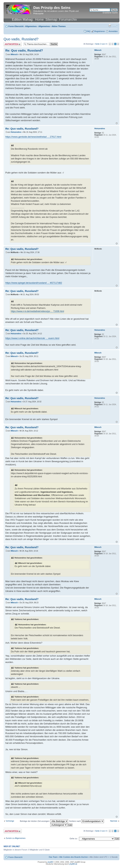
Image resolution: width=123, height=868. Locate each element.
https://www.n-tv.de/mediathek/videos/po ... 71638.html (37, 311)
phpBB (50, 862)
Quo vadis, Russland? (21, 39)
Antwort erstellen (13, 44)
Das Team (53, 857)
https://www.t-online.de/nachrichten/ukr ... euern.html (32, 338)
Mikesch (14, 54)
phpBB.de (73, 864)
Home (39, 20)
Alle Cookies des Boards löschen (74, 857)
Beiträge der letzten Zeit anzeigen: (44, 821)
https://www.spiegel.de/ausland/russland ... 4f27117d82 (34, 283)
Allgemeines (31, 26)
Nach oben (117, 123)
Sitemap (51, 20)
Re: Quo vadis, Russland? (24, 51)
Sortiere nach (86, 821)
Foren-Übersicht (16, 26)
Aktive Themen (59, 26)
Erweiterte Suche (110, 13)
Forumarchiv (68, 20)
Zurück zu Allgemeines (16, 838)
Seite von (101, 44)
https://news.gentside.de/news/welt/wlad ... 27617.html (33, 137)
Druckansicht (110, 26)
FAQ (88, 31)
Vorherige (10, 821)
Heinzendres (16, 132)
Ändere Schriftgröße (115, 26)
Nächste (114, 821)
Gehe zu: (74, 839)
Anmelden (113, 31)
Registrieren (100, 31)
